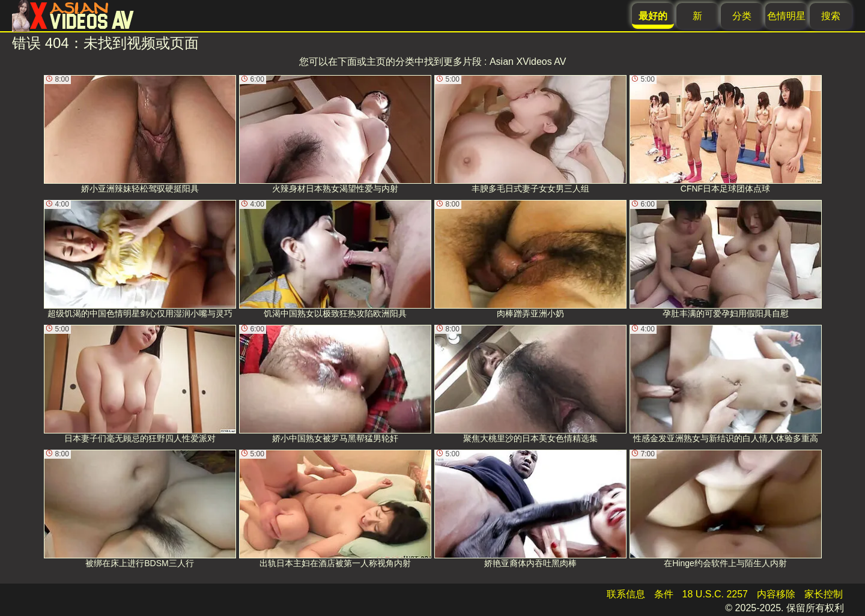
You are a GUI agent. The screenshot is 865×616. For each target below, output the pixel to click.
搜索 (831, 16)
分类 (742, 16)
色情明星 (786, 16)
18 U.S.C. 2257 (715, 594)
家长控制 (824, 594)
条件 (664, 594)
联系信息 (626, 594)
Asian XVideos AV (528, 62)
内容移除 (776, 594)
